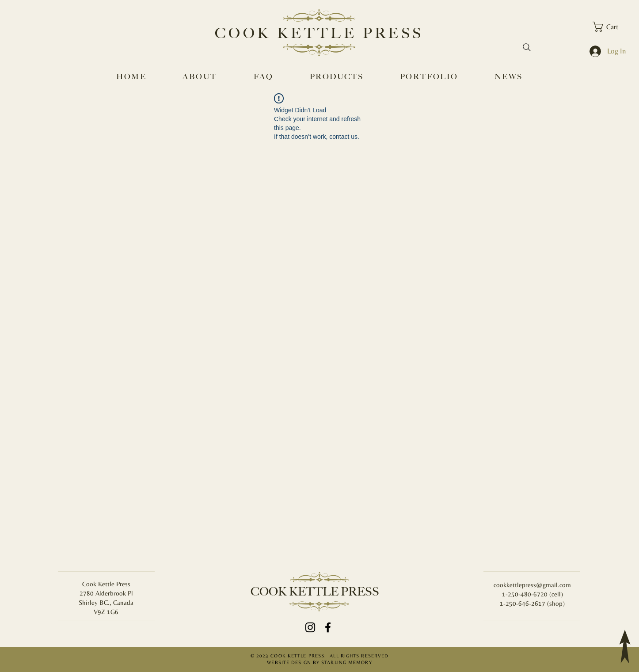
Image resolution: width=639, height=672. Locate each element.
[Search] (527, 47)
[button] (611, 27)
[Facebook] (328, 627)
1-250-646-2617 (523, 603)
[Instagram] (310, 627)
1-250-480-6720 (526, 594)
